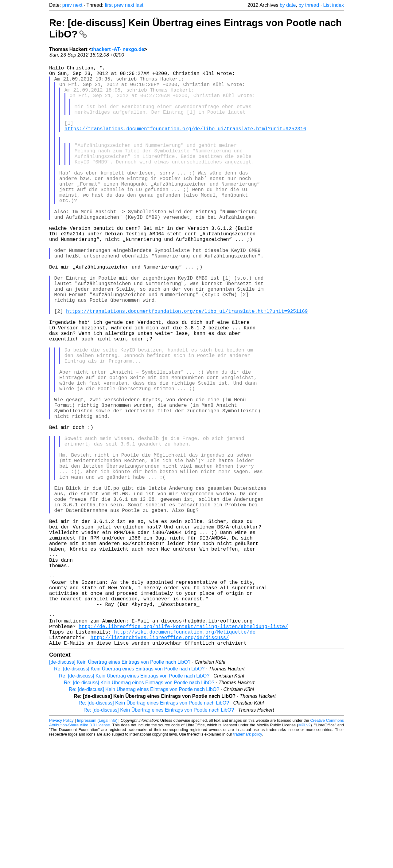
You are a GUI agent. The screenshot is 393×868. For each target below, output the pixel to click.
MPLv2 (305, 854)
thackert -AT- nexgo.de (118, 49)
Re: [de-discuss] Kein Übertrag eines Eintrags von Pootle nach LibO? (129, 798)
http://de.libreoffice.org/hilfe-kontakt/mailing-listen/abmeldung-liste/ (183, 752)
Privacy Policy (61, 849)
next (78, 5)
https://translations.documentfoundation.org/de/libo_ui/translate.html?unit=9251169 (187, 366)
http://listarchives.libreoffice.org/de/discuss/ (160, 765)
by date (288, 5)
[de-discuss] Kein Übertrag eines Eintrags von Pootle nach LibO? (120, 791)
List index (333, 5)
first (109, 5)
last (140, 5)
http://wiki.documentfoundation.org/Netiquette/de (185, 758)
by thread (309, 5)
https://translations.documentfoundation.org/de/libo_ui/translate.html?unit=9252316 (185, 143)
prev (67, 5)
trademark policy (248, 863)
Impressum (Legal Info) (97, 849)
